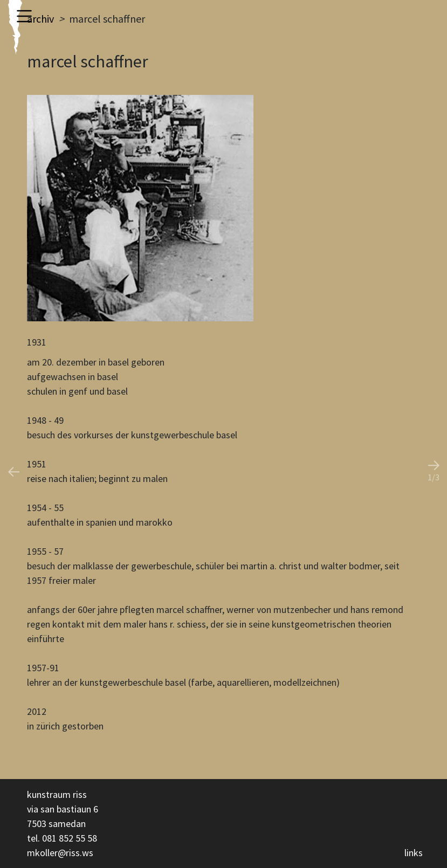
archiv (40, 19)
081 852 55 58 (70, 838)
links (414, 853)
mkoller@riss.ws (60, 853)
